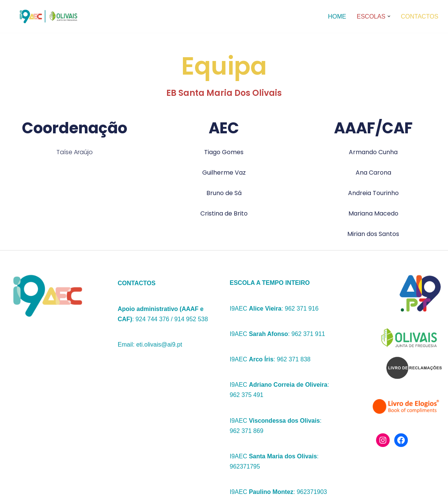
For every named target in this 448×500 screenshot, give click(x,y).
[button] (389, 16)
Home (337, 16)
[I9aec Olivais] (46, 16)
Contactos (420, 16)
